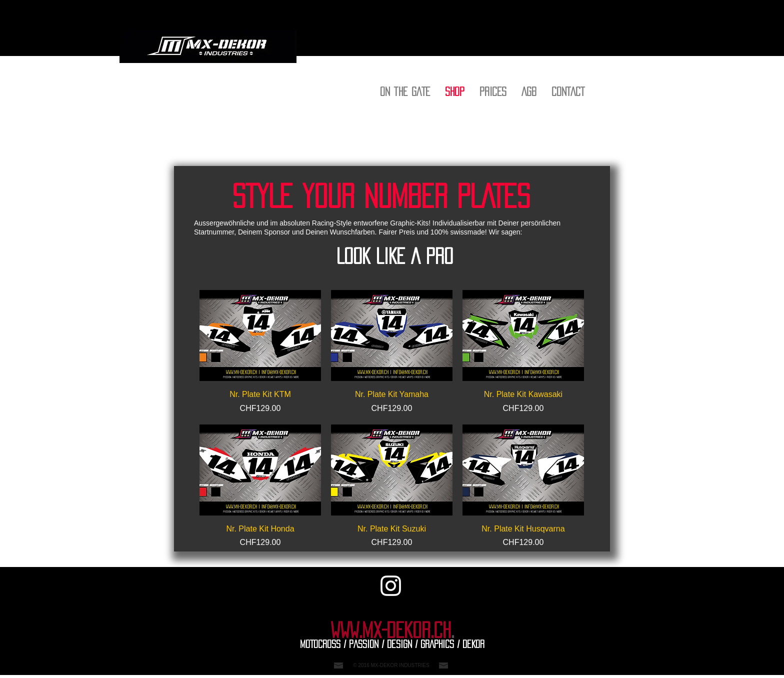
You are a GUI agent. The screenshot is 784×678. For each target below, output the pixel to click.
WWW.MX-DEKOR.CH (391, 630)
